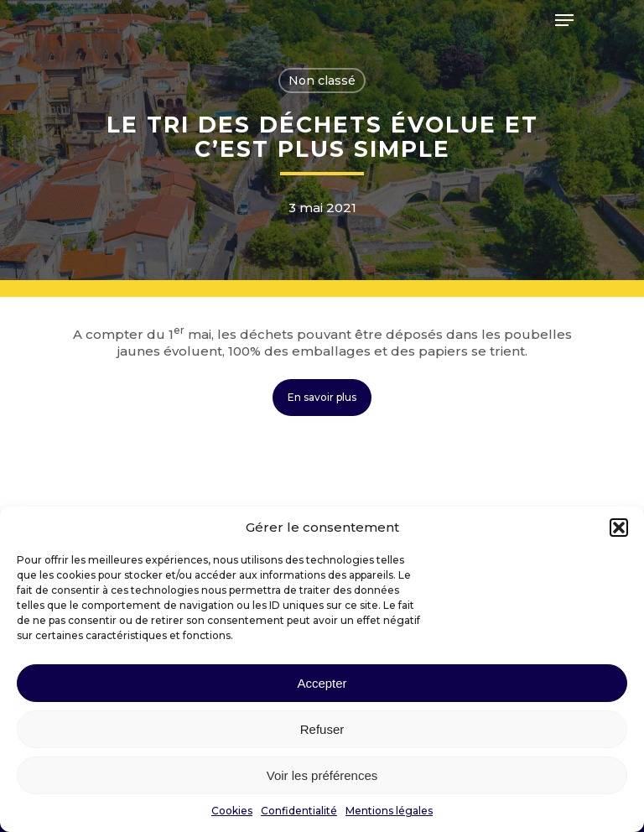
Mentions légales (389, 811)
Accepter (322, 683)
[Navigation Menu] (564, 20)
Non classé (322, 81)
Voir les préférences (322, 775)
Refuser (322, 729)
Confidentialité (299, 811)
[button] (619, 528)
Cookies (232, 811)
